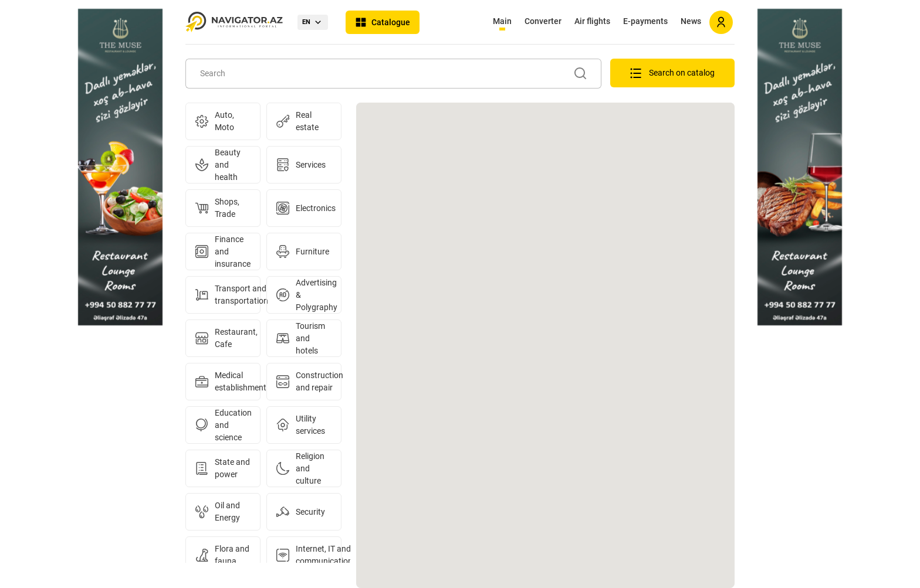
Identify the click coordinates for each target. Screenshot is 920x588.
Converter (543, 21)
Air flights (592, 21)
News (691, 21)
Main (502, 21)
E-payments (645, 21)
